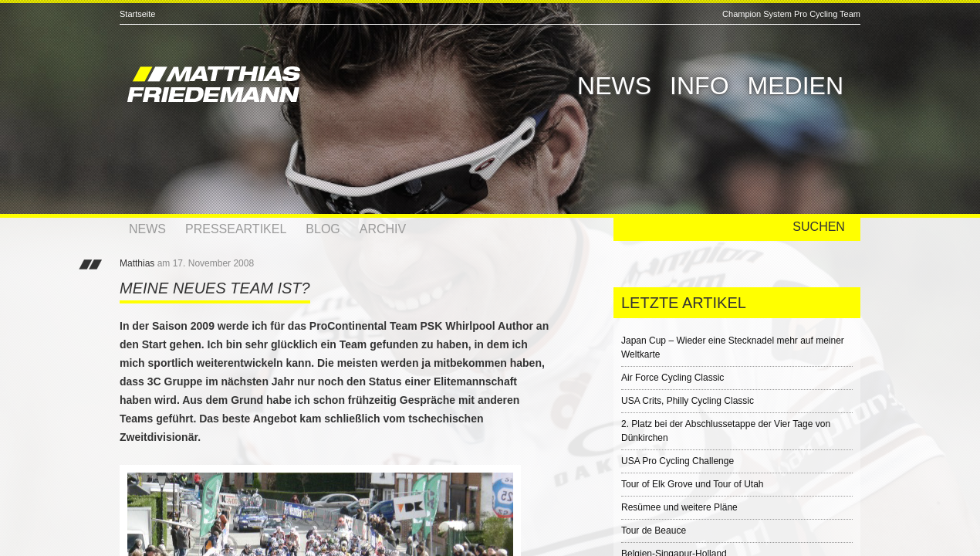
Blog (323, 229)
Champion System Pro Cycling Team (791, 14)
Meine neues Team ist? (215, 288)
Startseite (137, 14)
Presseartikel (236, 229)
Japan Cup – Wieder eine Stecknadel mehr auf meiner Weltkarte (733, 347)
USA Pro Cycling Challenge (678, 461)
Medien (796, 86)
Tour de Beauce (654, 531)
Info (699, 86)
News (614, 86)
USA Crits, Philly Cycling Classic (688, 401)
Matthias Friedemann (282, 86)
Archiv (383, 229)
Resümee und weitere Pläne (679, 507)
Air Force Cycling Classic (672, 378)
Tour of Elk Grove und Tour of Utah (693, 484)
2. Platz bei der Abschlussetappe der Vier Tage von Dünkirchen (726, 431)
